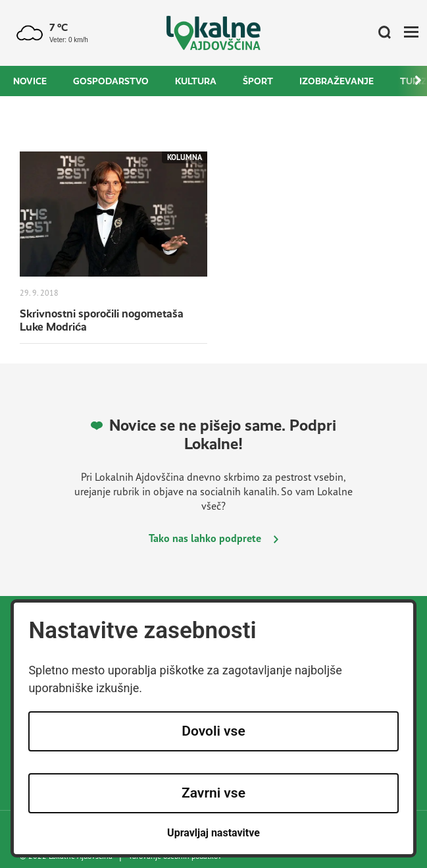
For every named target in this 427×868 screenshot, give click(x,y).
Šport (258, 81)
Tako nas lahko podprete (214, 538)
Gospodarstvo (111, 81)
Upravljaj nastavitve (214, 833)
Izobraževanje (337, 81)
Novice (30, 81)
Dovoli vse (213, 731)
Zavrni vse (214, 793)
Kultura (196, 81)
